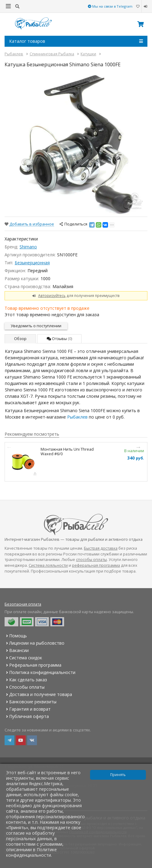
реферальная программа (96, 565)
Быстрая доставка (101, 548)
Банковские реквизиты (31, 702)
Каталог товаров (76, 41)
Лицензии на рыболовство (34, 643)
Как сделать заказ (26, 680)
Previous (9, 447)
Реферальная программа (33, 665)
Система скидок (23, 658)
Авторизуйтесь (52, 295)
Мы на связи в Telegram (110, 6)
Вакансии (17, 650)
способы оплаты (91, 560)
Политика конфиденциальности (40, 672)
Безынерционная (32, 263)
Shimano (28, 247)
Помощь (16, 636)
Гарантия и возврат (28, 709)
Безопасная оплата (23, 604)
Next (138, 447)
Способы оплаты (25, 687)
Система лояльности (48, 565)
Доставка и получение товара (38, 694)
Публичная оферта (27, 716)
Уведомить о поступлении (36, 326)
